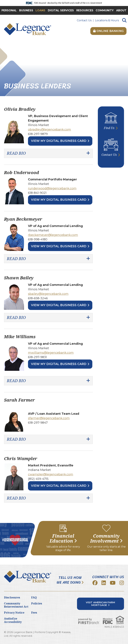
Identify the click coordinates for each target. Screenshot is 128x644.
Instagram (122, 583)
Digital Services (61, 10)
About (121, 10)
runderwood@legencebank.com (52, 188)
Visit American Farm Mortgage (100, 604)
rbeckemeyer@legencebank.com (53, 235)
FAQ (34, 597)
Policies (37, 603)
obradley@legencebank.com (49, 130)
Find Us (109, 128)
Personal (9, 10)
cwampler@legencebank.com (51, 474)
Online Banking (108, 31)
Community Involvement (105, 538)
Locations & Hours (107, 20)
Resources (85, 10)
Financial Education (62, 538)
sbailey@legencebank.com (48, 294)
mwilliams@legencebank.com (51, 353)
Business (26, 10)
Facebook (95, 583)
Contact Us (84, 20)
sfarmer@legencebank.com (49, 418)
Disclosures (12, 597)
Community (105, 10)
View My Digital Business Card (59, 141)
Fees (34, 613)
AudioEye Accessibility (13, 620)
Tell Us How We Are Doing (69, 580)
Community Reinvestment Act (16, 605)
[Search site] (124, 21)
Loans (40, 10)
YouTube (113, 583)
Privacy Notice (14, 613)
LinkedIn (104, 583)
